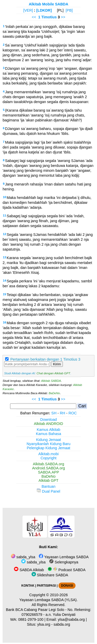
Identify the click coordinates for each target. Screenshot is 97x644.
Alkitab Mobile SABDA (48, 4)
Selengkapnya (64, 562)
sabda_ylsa (23, 557)
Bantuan (49, 486)
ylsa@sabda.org (71, 619)
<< (34, 17)
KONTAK (28, 586)
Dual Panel (48, 491)
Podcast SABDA (67, 570)
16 (5, 322)
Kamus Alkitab (48, 430)
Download (49, 420)
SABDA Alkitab (29, 570)
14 (5, 281)
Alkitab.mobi (48, 454)
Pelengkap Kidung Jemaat (48, 448)
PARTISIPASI (46, 586)
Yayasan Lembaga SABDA (64, 557)
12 (5, 234)
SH (54, 413)
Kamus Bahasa (49, 434)
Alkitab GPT (48, 480)
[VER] (28, 10)
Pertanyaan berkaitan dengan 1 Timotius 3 (45, 359)
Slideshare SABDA (50, 575)
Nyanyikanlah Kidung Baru (49, 444)
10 (5, 197)
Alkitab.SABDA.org (48, 464)
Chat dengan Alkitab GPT (53, 373)
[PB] (69, 10)
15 (5, 294)
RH (62, 413)
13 (5, 257)
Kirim (57, 364)
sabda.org (62, 624)
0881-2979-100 (31, 619)
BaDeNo (54, 393)
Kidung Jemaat (49, 440)
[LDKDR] (44, 10)
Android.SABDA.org (48, 468)
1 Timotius (48, 17)
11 (5, 215)
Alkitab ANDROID (48, 424)
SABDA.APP (49, 472)
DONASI (67, 586)
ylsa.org (44, 624)
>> (63, 17)
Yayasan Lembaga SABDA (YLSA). (48, 600)
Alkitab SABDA (51, 381)
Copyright (49, 458)
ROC (73, 413)
